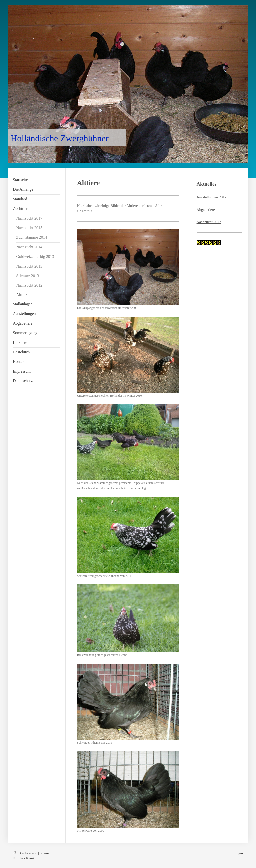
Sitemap (46, 853)
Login (239, 853)
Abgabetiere (206, 210)
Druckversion (26, 853)
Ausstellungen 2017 (212, 197)
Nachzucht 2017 (209, 222)
